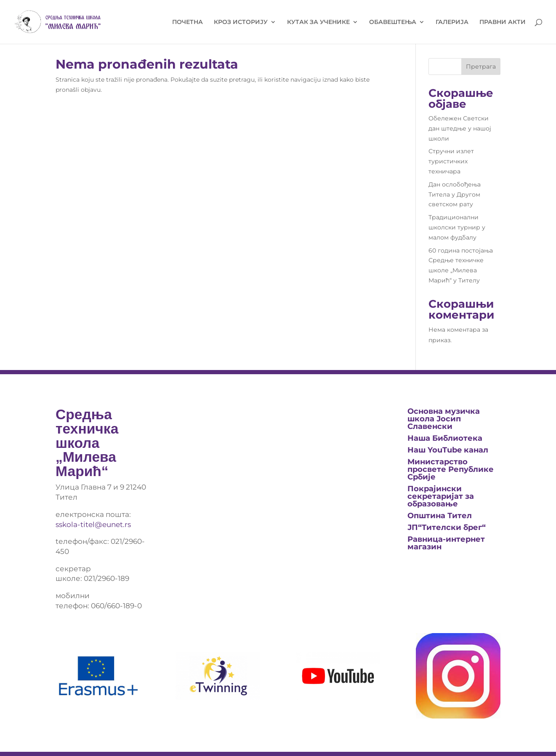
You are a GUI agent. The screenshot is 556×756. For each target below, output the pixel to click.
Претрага (481, 67)
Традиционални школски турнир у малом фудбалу (457, 227)
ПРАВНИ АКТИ (503, 22)
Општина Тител (440, 516)
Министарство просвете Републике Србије (451, 469)
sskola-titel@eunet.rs (93, 524)
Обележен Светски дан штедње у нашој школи (460, 128)
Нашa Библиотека (445, 438)
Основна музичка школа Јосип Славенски (444, 419)
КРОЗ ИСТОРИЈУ (241, 22)
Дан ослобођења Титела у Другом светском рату (455, 194)
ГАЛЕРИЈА (452, 22)
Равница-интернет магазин (446, 543)
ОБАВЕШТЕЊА (393, 22)
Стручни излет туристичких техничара (451, 161)
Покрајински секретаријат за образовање (441, 496)
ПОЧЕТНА (188, 22)
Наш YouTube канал (448, 450)
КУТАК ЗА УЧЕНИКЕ (318, 22)
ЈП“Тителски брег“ (447, 527)
